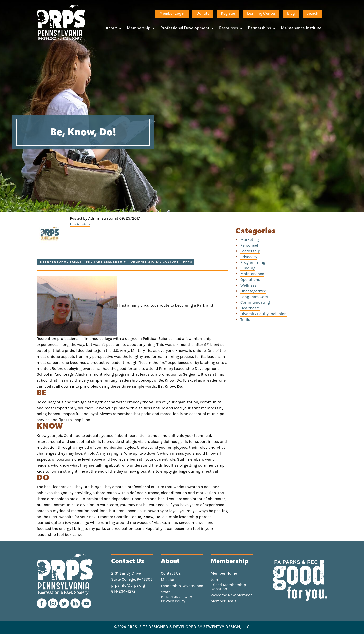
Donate (203, 14)
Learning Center (261, 14)
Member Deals (224, 601)
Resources (229, 28)
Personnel (249, 245)
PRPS (188, 262)
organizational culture (154, 262)
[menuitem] (112, 28)
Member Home (224, 573)
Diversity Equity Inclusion (263, 314)
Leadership (80, 224)
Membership (139, 28)
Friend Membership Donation (228, 587)
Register (228, 14)
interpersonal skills (60, 262)
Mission (168, 580)
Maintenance (252, 274)
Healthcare (250, 308)
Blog (291, 14)
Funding (248, 268)
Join (214, 580)
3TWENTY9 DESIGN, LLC (227, 627)
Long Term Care (254, 297)
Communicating (255, 302)
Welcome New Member (231, 595)
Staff (165, 592)
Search (312, 14)
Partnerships (259, 28)
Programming (253, 262)
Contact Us (171, 573)
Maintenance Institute (301, 28)
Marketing (250, 240)
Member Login (172, 14)
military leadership (106, 262)
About (111, 28)
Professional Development (185, 28)
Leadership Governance (182, 586)
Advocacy (249, 257)
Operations (250, 280)
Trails (245, 319)
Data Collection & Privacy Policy (177, 599)
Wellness (249, 285)
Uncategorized (253, 291)
